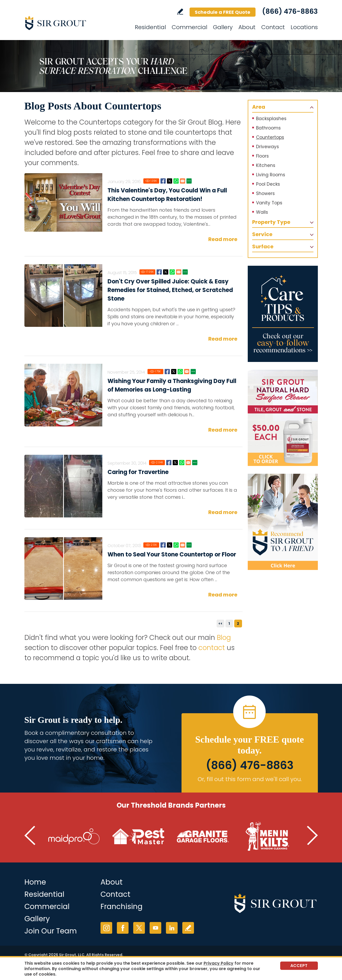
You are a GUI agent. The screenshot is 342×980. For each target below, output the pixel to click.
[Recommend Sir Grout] (283, 522)
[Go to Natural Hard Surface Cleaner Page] (283, 418)
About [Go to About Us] (112, 882)
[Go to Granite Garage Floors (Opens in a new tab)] (203, 836)
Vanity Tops (269, 203)
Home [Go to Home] (35, 882)
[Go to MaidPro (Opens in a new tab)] (74, 836)
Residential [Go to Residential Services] (150, 27)
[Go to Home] (71, 23)
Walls (262, 212)
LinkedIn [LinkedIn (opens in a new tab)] (172, 928)
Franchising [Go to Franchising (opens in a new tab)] (122, 907)
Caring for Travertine (138, 472)
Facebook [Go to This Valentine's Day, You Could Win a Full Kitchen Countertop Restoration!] (163, 181)
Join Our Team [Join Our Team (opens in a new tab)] (51, 931)
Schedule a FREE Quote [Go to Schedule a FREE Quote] (223, 12)
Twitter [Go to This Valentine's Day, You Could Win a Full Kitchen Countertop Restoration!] (170, 181)
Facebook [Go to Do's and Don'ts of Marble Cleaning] (169, 463)
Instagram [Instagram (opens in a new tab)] (106, 928)
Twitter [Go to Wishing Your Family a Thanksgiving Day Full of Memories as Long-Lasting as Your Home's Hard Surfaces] (174, 372)
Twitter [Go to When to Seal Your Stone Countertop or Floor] (170, 545)
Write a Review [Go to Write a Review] (180, 12)
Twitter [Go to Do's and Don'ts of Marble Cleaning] (175, 463)
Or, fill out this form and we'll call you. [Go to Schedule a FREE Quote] (250, 779)
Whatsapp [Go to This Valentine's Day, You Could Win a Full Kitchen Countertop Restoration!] (176, 181)
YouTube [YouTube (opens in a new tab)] (155, 928)
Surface (263, 246)
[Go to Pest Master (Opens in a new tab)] (138, 836)
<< (220, 624)
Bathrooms (268, 128)
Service (262, 234)
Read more (223, 239)
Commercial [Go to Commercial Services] (189, 27)
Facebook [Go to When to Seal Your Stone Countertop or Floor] (163, 545)
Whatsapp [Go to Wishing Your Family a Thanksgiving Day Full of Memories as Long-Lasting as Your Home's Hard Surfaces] (180, 372)
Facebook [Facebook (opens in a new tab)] (123, 928)
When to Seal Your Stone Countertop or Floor (172, 554)
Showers (265, 193)
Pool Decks (268, 184)
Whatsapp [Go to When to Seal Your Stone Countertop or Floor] (176, 545)
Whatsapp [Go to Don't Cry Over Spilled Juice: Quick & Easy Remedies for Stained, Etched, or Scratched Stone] (172, 272)
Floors (262, 156)
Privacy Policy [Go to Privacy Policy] (219, 963)
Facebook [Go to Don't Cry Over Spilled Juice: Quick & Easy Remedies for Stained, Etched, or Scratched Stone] (159, 272)
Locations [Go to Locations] (304, 27)
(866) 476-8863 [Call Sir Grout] (290, 11)
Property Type (271, 222)
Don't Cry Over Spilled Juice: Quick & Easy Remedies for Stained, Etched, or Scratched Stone (170, 290)
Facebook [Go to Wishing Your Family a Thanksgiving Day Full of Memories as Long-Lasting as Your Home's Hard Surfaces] (167, 372)
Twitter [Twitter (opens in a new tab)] (139, 928)
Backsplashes (271, 119)
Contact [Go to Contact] (273, 27)
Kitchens (266, 165)
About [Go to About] (247, 27)
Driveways (267, 147)
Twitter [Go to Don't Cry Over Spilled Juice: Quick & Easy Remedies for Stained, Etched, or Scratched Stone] (166, 272)
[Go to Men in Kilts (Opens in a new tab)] (267, 836)
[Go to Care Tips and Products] (283, 314)
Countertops (270, 137)
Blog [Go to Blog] (224, 638)
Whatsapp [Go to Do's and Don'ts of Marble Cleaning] (182, 463)
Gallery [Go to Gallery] (223, 27)
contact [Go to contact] (212, 648)
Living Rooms (271, 175)
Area (259, 107)
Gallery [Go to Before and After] (37, 919)
